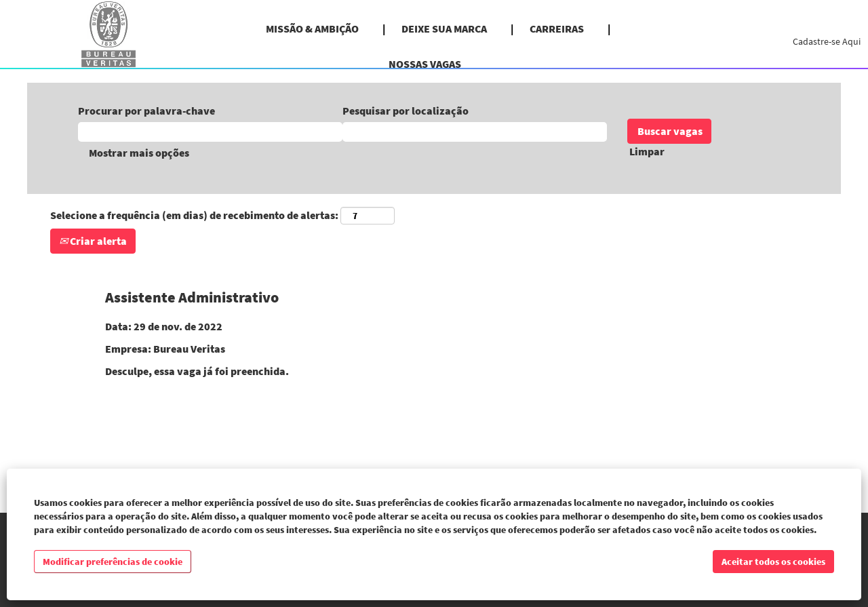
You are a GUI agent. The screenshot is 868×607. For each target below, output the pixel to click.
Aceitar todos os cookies (773, 562)
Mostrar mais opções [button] (139, 153)
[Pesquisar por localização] (475, 132)
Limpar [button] (647, 151)
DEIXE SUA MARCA (444, 28)
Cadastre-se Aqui (827, 41)
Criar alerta (93, 241)
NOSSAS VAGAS (425, 64)
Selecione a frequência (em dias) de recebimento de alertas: (194, 215)
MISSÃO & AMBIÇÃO (312, 28)
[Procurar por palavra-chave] (210, 132)
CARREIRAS (557, 28)
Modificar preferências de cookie (113, 562)
